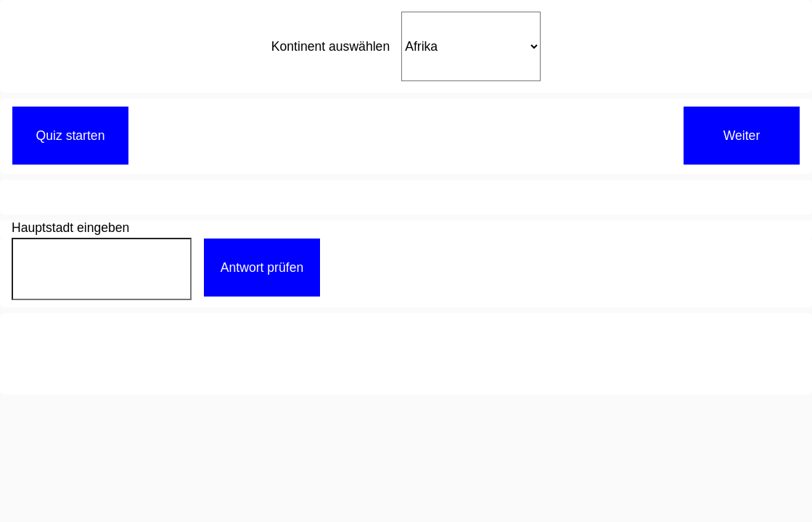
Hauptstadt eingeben (70, 226)
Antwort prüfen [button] (262, 268)
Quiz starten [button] (71, 136)
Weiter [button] (742, 136)
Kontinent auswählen (331, 46)
